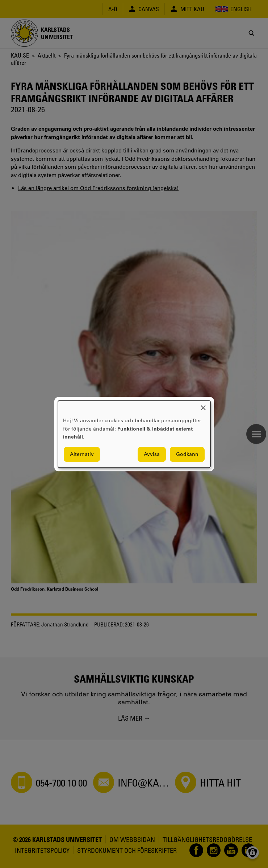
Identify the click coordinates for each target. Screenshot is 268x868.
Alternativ (82, 454)
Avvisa (152, 454)
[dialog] (134, 434)
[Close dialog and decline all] (203, 405)
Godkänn (187, 454)
